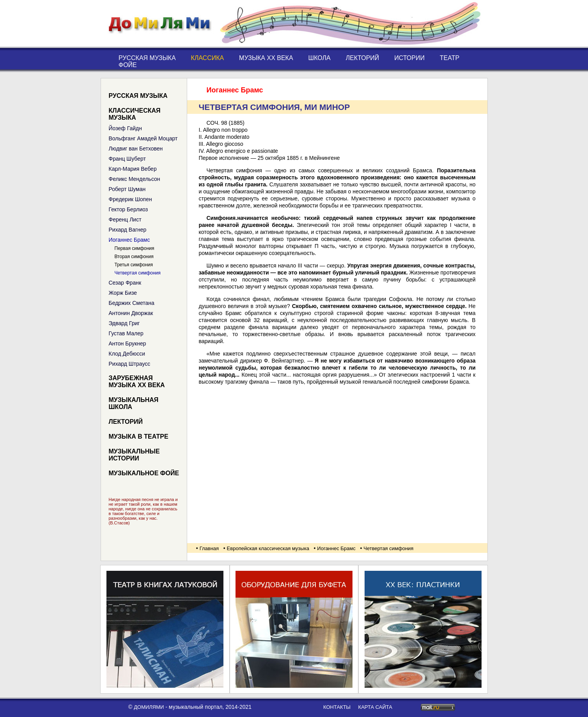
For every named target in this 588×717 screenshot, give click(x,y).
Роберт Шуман (127, 189)
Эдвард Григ (124, 323)
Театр (450, 58)
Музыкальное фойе (144, 473)
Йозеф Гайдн (125, 128)
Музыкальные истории (134, 455)
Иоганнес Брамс (129, 240)
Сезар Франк (125, 283)
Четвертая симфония (138, 273)
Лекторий (363, 58)
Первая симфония (135, 248)
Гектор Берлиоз (128, 209)
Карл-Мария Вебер (133, 169)
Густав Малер (126, 333)
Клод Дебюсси (127, 354)
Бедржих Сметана (132, 303)
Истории (409, 58)
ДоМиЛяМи (149, 707)
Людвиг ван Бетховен (136, 149)
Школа (320, 58)
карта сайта (375, 707)
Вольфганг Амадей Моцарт (143, 138)
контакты (337, 707)
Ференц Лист (125, 220)
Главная (209, 548)
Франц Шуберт (127, 159)
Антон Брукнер (128, 343)
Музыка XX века (266, 58)
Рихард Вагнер (128, 230)
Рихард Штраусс (130, 364)
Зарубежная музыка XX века (137, 382)
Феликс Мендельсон (135, 179)
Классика (207, 58)
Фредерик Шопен (130, 199)
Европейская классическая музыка (268, 548)
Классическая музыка (135, 114)
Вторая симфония (134, 257)
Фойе (128, 65)
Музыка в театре (139, 436)
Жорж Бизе (123, 293)
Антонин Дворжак (131, 313)
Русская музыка (147, 58)
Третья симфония (134, 265)
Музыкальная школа (134, 403)
